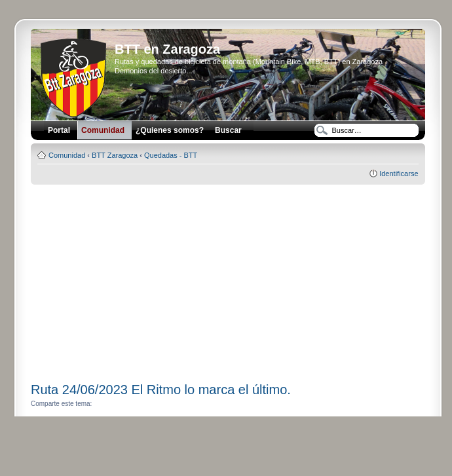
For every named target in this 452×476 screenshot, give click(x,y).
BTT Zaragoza (115, 155)
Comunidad (67, 155)
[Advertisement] (228, 279)
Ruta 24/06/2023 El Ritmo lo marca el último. (161, 390)
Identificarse (399, 174)
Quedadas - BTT (171, 155)
